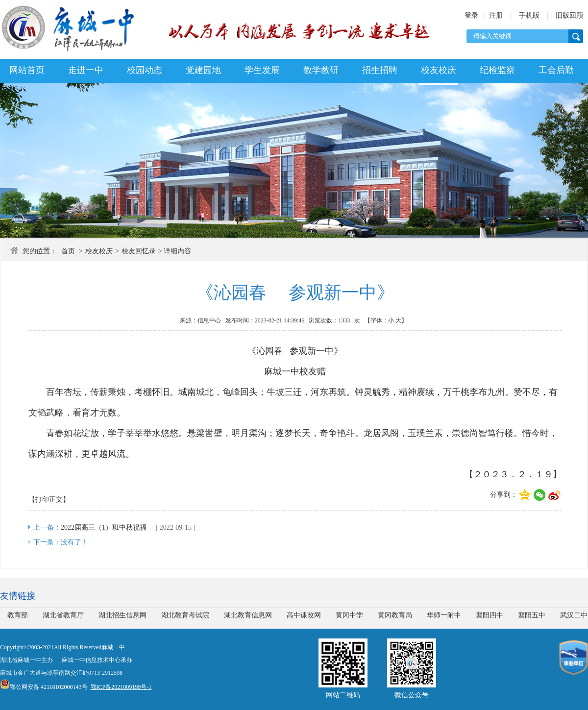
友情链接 (18, 596)
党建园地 (203, 70)
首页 (68, 251)
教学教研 (321, 70)
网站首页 (27, 70)
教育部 (18, 615)
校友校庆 (439, 70)
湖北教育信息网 (248, 615)
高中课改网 (304, 615)
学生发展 (262, 70)
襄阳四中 (490, 615)
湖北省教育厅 (63, 615)
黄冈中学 (349, 615)
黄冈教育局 (395, 615)
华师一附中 (444, 615)
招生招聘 (380, 70)
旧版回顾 (569, 15)
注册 (496, 15)
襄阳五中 (532, 615)
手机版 (529, 15)
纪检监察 (497, 70)
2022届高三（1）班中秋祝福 (104, 527)
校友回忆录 (139, 251)
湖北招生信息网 (122, 615)
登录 (471, 15)
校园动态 (145, 70)
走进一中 (86, 70)
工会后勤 (556, 70)
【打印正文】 (49, 500)
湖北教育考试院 (185, 615)
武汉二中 (574, 615)
